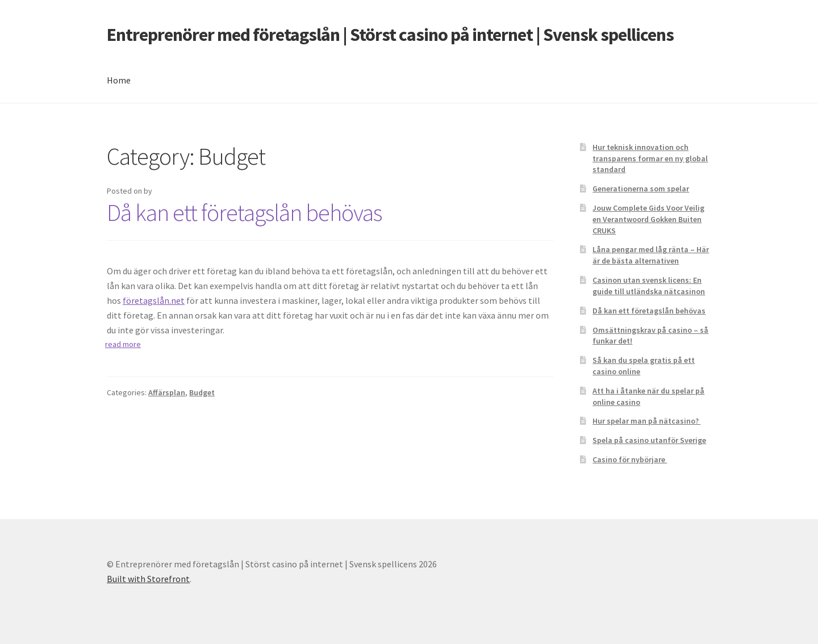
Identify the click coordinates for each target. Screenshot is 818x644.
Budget (202, 392)
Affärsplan (167, 392)
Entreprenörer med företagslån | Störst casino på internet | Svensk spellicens (390, 35)
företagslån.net (154, 300)
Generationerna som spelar (641, 189)
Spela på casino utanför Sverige (649, 440)
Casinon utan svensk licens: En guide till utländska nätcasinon (649, 286)
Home (119, 80)
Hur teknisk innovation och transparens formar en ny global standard (650, 158)
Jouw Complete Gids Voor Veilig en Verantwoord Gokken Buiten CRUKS (648, 219)
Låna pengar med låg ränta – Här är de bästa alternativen (651, 255)
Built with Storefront (148, 579)
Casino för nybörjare (630, 459)
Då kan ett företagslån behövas (244, 212)
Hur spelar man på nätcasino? (646, 421)
